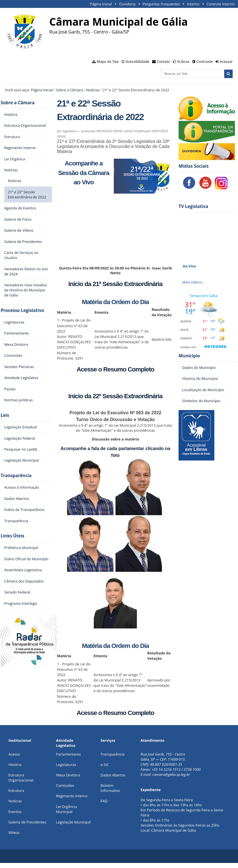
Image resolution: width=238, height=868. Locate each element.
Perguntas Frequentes (161, 4)
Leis (5, 415)
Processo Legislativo (22, 310)
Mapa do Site (108, 61)
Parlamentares (68, 754)
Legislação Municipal (73, 822)
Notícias (93, 90)
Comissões (65, 785)
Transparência (16, 476)
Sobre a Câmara (69, 90)
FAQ (104, 801)
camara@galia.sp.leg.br (171, 774)
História (15, 765)
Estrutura (16, 790)
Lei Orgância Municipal (66, 809)
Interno (193, 4)
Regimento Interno (72, 796)
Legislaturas (66, 765)
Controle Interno (220, 4)
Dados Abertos (113, 775)
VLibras (183, 61)
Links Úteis (12, 536)
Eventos (15, 812)
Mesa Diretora (68, 775)
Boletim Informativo (110, 788)
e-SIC (105, 765)
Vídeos (14, 832)
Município (189, 356)
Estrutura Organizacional (21, 778)
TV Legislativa (193, 206)
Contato (164, 61)
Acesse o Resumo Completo (115, 369)
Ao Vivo (190, 266)
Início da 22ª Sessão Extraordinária (115, 396)
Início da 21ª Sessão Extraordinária (115, 284)
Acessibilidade (137, 61)
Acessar (226, 61)
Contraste (204, 61)
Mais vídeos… (193, 282)
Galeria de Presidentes (27, 822)
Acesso (14, 754)
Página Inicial (101, 4)
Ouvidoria (127, 4)
